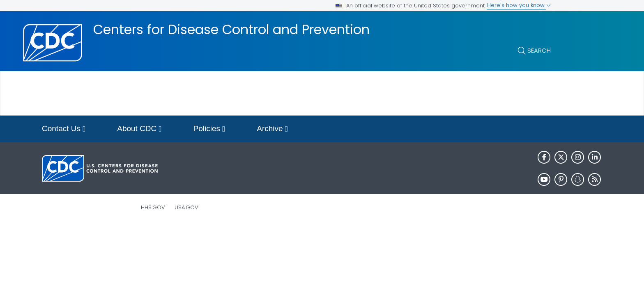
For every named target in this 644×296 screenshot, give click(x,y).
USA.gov (186, 207)
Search (539, 50)
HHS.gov (153, 207)
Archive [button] (272, 129)
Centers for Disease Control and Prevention (231, 30)
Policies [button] (209, 129)
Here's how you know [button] (519, 5)
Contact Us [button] (64, 129)
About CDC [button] (139, 129)
